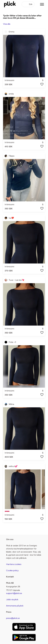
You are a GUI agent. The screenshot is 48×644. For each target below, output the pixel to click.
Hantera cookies (14, 564)
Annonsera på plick (15, 606)
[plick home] (10, 4)
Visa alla (7, 24)
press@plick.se (13, 618)
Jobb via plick (12, 599)
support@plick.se (14, 593)
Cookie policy (12, 570)
